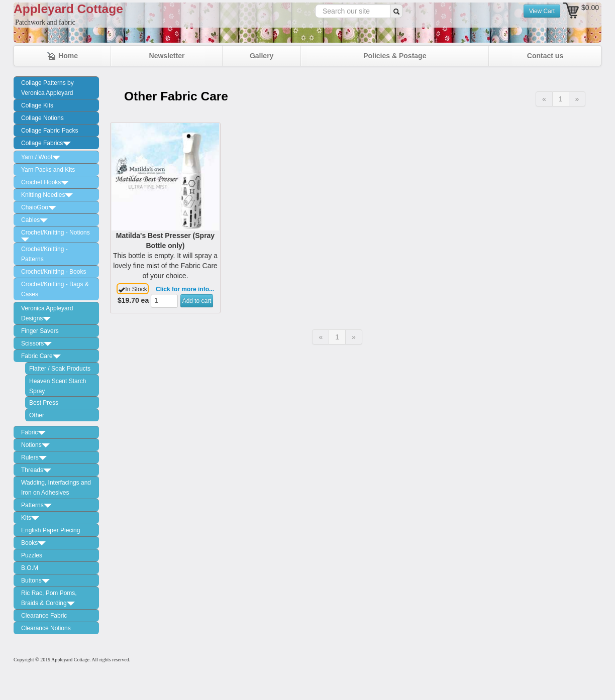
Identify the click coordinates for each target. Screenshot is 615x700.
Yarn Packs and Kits (48, 170)
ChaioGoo (39, 207)
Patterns (36, 505)
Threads (36, 470)
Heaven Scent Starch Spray (58, 386)
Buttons (35, 580)
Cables (34, 220)
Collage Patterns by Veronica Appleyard (47, 88)
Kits (30, 518)
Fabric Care (41, 356)
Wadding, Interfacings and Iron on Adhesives (56, 488)
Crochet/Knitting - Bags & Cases (55, 289)
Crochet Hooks (45, 182)
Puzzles (32, 555)
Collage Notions (42, 118)
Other (37, 415)
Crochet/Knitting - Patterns (44, 254)
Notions (35, 445)
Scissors (36, 343)
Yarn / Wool (41, 157)
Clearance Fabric (44, 616)
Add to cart (197, 301)
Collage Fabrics (46, 143)
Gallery (262, 56)
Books (33, 543)
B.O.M (30, 568)
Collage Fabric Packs (49, 131)
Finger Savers (40, 331)
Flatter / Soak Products (60, 369)
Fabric (33, 432)
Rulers (34, 457)
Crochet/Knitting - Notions (56, 235)
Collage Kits (37, 105)
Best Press (44, 403)
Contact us (545, 56)
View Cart (542, 11)
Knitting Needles (47, 195)
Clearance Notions (46, 628)
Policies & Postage (395, 56)
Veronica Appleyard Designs (47, 313)
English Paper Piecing (50, 530)
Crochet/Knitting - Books (54, 272)
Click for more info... (185, 289)
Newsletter (167, 56)
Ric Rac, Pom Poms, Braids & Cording (49, 598)
